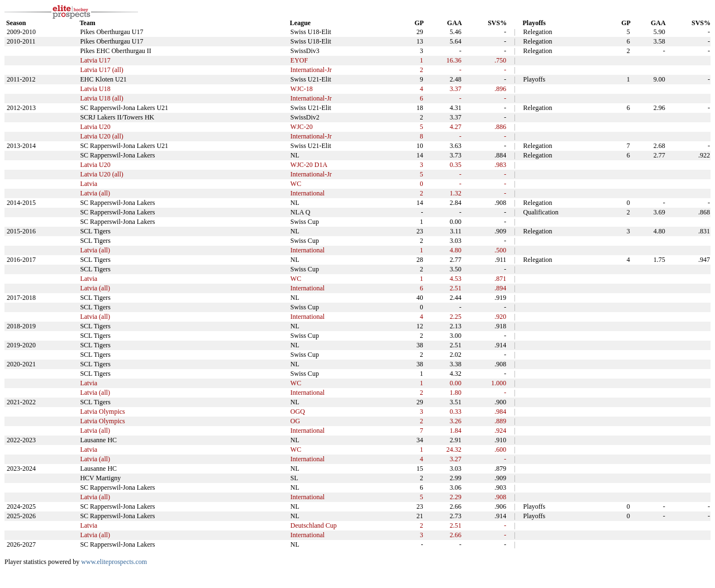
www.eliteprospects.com (114, 562)
